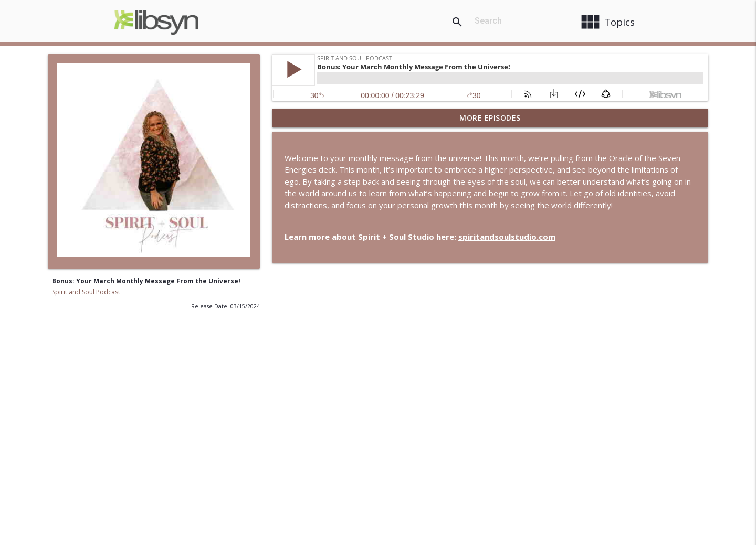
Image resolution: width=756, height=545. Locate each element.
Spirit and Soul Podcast (86, 292)
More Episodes (490, 118)
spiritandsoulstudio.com (507, 237)
